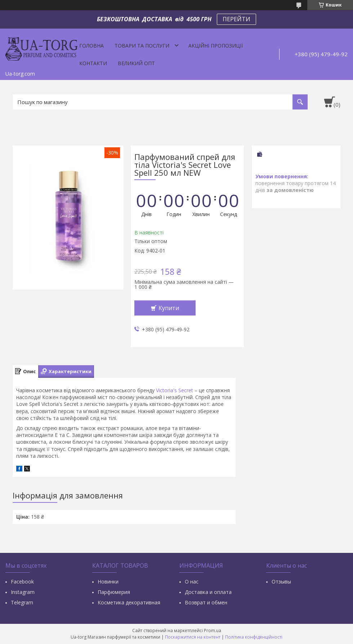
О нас (192, 582)
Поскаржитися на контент (193, 637)
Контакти (93, 63)
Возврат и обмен (206, 602)
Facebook (22, 582)
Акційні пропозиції (216, 46)
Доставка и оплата (208, 592)
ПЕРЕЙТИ (236, 19)
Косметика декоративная (129, 602)
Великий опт (136, 63)
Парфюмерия (114, 592)
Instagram (23, 592)
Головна (91, 46)
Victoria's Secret (175, 390)
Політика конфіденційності (254, 637)
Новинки (108, 582)
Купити (169, 308)
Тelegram (22, 602)
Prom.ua (213, 630)
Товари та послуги (142, 46)
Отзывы (281, 582)
